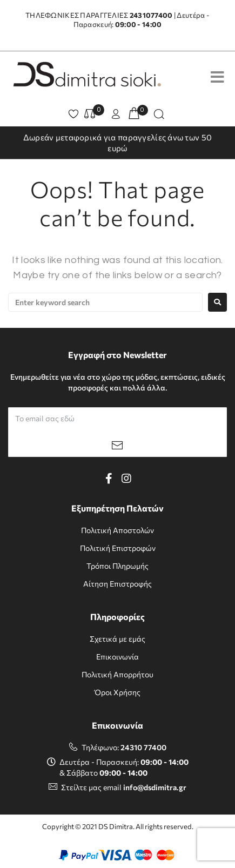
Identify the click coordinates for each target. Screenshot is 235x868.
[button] (117, 115)
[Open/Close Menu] (217, 77)
